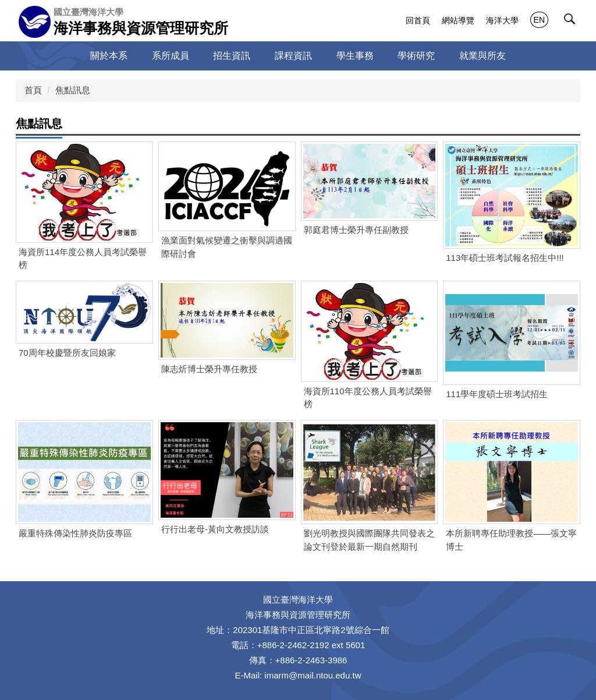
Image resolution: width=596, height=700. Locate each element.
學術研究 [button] (416, 56)
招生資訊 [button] (232, 56)
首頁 (33, 90)
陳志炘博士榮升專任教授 (209, 369)
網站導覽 (458, 20)
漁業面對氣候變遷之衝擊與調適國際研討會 (227, 247)
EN (539, 20)
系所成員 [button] (171, 56)
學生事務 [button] (355, 56)
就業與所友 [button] (483, 56)
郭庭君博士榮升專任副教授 (356, 230)
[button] (572, 22)
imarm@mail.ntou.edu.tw (313, 675)
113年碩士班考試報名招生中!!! (505, 258)
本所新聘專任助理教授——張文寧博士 (511, 540)
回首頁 (418, 20)
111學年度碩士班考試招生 (497, 394)
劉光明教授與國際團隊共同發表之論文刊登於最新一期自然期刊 (369, 540)
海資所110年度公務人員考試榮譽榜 (368, 398)
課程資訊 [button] (293, 56)
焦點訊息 (73, 90)
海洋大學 (502, 20)
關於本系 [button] (109, 56)
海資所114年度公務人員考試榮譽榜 (83, 259)
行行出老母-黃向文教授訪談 (215, 529)
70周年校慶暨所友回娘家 (67, 353)
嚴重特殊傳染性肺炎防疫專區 (75, 533)
